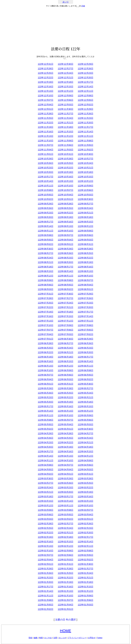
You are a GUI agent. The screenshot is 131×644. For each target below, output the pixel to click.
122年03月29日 (65, 479)
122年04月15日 (85, 452)
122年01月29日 (45, 569)
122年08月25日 (85, 253)
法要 (55, 638)
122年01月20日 (45, 582)
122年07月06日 (65, 330)
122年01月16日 (65, 587)
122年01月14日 (45, 591)
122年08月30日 (45, 249)
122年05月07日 (65, 420)
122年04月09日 (85, 461)
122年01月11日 (45, 596)
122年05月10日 (65, 415)
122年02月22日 (45, 533)
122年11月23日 (85, 118)
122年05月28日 (65, 388)
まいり (65, 2)
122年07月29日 (85, 294)
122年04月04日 (65, 470)
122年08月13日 (85, 271)
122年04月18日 (85, 447)
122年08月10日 (85, 276)
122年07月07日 (45, 330)
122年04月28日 (65, 434)
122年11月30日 (65, 109)
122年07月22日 (45, 307)
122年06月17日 (85, 357)
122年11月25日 (45, 118)
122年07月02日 (85, 334)
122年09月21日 (85, 213)
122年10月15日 (85, 177)
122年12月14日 (85, 87)
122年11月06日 (65, 145)
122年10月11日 (45, 186)
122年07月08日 (85, 325)
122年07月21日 (65, 307)
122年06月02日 (85, 379)
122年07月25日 (45, 303)
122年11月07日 (45, 145)
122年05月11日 (45, 415)
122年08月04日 (85, 285)
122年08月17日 (65, 267)
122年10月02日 (45, 199)
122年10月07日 (65, 190)
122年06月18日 (65, 357)
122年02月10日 (45, 551)
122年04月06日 (85, 465)
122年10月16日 (65, 177)
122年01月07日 (65, 600)
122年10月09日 (85, 186)
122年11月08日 (85, 141)
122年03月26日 (65, 483)
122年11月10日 (45, 141)
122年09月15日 (85, 222)
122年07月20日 (85, 307)
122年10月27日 (85, 159)
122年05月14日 (45, 411)
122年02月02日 (85, 560)
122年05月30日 (85, 384)
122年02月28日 (45, 524)
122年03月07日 (85, 510)
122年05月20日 (45, 402)
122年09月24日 (85, 208)
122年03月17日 (65, 497)
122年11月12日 (65, 136)
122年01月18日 (85, 582)
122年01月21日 (85, 578)
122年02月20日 (85, 533)
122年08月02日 (65, 289)
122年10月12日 (85, 181)
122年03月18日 (45, 497)
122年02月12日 (65, 546)
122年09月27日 (85, 204)
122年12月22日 (45, 78)
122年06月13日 (45, 366)
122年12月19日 (45, 82)
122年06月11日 (85, 366)
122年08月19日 (85, 262)
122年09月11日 (45, 231)
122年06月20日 (85, 352)
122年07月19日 (45, 312)
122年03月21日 (45, 492)
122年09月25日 (65, 208)
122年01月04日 (65, 605)
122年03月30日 (45, 479)
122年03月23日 (65, 488)
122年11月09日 (65, 141)
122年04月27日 (85, 434)
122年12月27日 (65, 69)
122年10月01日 (65, 199)
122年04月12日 (85, 456)
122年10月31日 (65, 154)
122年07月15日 (65, 316)
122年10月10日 (65, 186)
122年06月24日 (65, 348)
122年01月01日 (65, 609)
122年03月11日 (65, 506)
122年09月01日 (65, 244)
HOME (66, 631)
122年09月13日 (65, 226)
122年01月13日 (65, 591)
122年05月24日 (85, 393)
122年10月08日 (45, 190)
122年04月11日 (45, 461)
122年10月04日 (65, 195)
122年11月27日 (65, 114)
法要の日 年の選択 (66, 620)
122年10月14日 (45, 181)
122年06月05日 (85, 375)
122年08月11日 (65, 276)
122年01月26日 (45, 573)
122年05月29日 (45, 388)
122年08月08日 (65, 280)
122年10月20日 (45, 172)
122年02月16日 (45, 542)
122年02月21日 (65, 533)
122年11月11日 (85, 136)
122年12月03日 (65, 105)
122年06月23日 (85, 348)
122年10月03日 (85, 195)
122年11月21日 (65, 123)
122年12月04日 (45, 105)
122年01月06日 (85, 600)
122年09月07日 (65, 235)
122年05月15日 (85, 406)
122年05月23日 (45, 397)
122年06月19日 (45, 357)
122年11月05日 (85, 145)
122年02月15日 (65, 542)
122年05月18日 (85, 402)
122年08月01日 (85, 289)
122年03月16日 (85, 497)
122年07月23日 (85, 303)
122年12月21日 (65, 78)
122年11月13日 (45, 136)
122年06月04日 (45, 379)
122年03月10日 (85, 506)
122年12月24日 (65, 73)
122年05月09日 (85, 415)
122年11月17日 (85, 127)
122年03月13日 (85, 501)
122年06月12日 (65, 366)
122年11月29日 (85, 109)
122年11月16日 (45, 132)
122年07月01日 (45, 339)
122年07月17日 (85, 312)
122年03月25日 (85, 483)
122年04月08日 (45, 465)
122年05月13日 (65, 411)
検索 (41, 638)
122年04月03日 (85, 470)
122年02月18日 (65, 537)
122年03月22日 (85, 488)
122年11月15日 (65, 132)
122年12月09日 (65, 96)
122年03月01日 (85, 519)
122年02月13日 (45, 546)
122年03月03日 (45, 519)
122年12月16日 (45, 87)
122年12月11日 (85, 91)
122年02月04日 (45, 560)
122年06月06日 (65, 375)
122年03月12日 (45, 506)
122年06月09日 (65, 370)
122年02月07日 (45, 555)
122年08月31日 (85, 244)
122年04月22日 (65, 443)
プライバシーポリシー (77, 638)
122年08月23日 (65, 258)
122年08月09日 (45, 280)
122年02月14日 (85, 542)
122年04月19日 (65, 447)
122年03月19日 (85, 492)
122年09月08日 (45, 235)
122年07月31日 (45, 294)
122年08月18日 (45, 267)
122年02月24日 (65, 528)
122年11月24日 (65, 118)
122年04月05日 (45, 470)
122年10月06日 (85, 190)
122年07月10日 (45, 325)
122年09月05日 (45, 240)
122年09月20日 (45, 217)
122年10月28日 (65, 159)
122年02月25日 (45, 528)
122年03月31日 (85, 474)
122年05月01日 (65, 429)
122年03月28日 (85, 479)
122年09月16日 (65, 222)
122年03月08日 (65, 510)
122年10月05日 (45, 195)
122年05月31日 (65, 384)
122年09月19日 (65, 217)
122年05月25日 (65, 393)
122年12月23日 (85, 73)
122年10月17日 (45, 177)
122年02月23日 (85, 528)
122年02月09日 (65, 551)
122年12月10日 (45, 96)
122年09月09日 (85, 231)
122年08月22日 (85, 258)
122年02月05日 (85, 555)
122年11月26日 (85, 114)
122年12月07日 (45, 100)
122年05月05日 (45, 424)
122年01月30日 (85, 564)
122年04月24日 (85, 438)
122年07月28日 (45, 298)
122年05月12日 (85, 411)
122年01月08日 (45, 600)
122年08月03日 (45, 289)
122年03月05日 (65, 515)
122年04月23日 (45, 443)
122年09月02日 (45, 244)
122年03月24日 (45, 488)
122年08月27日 (45, 253)
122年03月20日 (65, 492)
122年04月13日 (65, 456)
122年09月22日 (65, 213)
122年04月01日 (65, 474)
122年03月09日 (45, 510)
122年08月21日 (45, 262)
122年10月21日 (85, 168)
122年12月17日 (85, 82)
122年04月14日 (45, 456)
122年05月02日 (45, 429)
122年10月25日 (65, 163)
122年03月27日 (45, 483)
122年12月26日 (85, 69)
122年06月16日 (45, 361)
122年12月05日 (85, 100)
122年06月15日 (65, 361)
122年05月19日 (65, 402)
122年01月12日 (85, 591)
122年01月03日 (85, 605)
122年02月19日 (45, 537)
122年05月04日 (65, 424)
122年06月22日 (45, 352)
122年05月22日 (65, 397)
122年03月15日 (45, 501)
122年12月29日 (85, 64)
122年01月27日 (85, 569)
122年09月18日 (85, 217)
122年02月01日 (45, 564)
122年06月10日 (45, 370)
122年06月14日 (85, 361)
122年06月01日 (45, 384)
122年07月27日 (65, 298)
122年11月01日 (45, 154)
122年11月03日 (65, 150)
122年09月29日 (45, 204)
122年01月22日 (65, 578)
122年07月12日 (65, 321)
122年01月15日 (85, 587)
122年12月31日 (45, 64)
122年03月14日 (65, 501)
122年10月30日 (85, 154)
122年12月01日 (45, 109)
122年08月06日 (45, 285)
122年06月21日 (65, 352)
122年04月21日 (85, 443)
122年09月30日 (85, 199)
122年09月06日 (85, 235)
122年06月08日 (85, 370)
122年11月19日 (45, 127)
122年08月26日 (65, 253)
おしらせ (62, 638)
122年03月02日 (65, 519)
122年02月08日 (85, 551)
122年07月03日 (65, 334)
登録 (30, 638)
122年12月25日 (45, 73)
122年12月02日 (85, 105)
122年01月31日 (65, 564)
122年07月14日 (85, 316)
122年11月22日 (45, 123)
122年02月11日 (85, 546)
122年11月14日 (85, 132)
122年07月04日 (45, 334)
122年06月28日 (45, 343)
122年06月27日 (65, 343)
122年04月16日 (65, 452)
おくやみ (48, 638)
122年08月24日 (45, 258)
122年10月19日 (65, 172)
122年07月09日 (65, 325)
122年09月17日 (45, 222)
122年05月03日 (85, 424)
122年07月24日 (65, 303)
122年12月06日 (65, 100)
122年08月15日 (45, 271)
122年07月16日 (45, 316)
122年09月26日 (45, 208)
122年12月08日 (85, 96)
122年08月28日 (85, 249)
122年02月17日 (85, 537)
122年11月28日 (45, 114)
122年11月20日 (85, 123)
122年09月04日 (65, 240)
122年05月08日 (45, 420)
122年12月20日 (85, 78)
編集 (36, 638)
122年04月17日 (45, 452)
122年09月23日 (45, 213)
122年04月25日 (65, 438)
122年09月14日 (45, 226)
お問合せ (92, 638)
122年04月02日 (45, 474)
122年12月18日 (65, 82)
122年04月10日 (65, 461)
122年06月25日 (45, 348)
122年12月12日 (65, 91)
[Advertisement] (65, 27)
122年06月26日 (85, 343)
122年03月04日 (85, 515)
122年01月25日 (65, 573)
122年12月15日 (65, 87)
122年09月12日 (85, 226)
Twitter (100, 638)
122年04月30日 (85, 429)
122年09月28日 (65, 204)
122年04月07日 (65, 465)
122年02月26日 (85, 524)
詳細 (83, 6)
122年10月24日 (85, 163)
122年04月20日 (45, 447)
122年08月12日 (45, 276)
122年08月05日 (65, 285)
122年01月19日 (65, 582)
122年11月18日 (65, 127)
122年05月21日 (85, 397)
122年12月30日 (65, 64)
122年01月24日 (85, 573)
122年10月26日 (45, 163)
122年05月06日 (85, 420)
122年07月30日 (65, 294)
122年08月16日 (85, 267)
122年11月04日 (45, 150)
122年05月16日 (65, 406)
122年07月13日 (45, 321)
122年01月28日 (65, 569)
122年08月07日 (85, 280)
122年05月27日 (85, 388)
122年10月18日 (85, 172)
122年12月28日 (45, 69)
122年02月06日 (65, 555)
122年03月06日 (45, 515)
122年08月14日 (65, 271)
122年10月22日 (65, 168)
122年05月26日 (45, 393)
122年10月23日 (45, 168)
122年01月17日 (45, 587)
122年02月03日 (65, 560)
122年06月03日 (65, 379)
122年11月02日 (85, 150)
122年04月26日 (45, 438)
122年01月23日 (45, 578)
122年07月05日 (85, 330)
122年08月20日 (65, 262)
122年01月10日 (65, 596)
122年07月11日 (85, 321)
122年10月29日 (45, 159)
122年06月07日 (45, 375)
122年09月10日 (65, 231)
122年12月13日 (45, 91)
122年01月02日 (45, 609)
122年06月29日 (85, 339)
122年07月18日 (65, 312)
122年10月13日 (65, 181)
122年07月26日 (85, 298)
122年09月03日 (85, 240)
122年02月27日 (65, 524)
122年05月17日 (45, 406)
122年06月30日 (65, 339)
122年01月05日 (45, 605)
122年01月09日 (85, 596)
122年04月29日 (45, 434)
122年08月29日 (65, 249)
